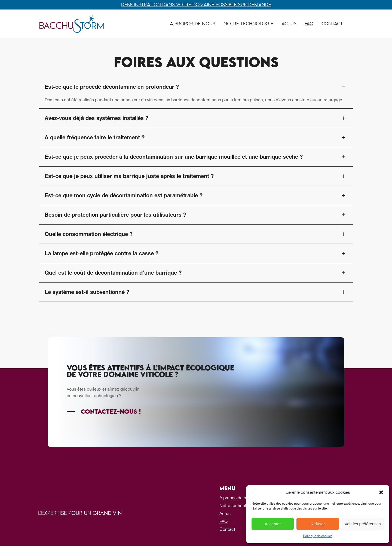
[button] (381, 492)
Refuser (318, 524)
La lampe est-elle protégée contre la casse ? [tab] (196, 253)
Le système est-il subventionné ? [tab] (196, 292)
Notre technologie (248, 24)
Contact (332, 24)
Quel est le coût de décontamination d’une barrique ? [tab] (196, 273)
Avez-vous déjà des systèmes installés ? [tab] (196, 118)
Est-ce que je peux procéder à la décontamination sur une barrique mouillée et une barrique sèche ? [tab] (196, 157)
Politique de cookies (318, 536)
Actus (289, 24)
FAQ (309, 24)
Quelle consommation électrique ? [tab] (196, 234)
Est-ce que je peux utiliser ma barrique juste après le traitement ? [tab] (196, 176)
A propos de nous (193, 24)
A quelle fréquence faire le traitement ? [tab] (196, 137)
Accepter (273, 524)
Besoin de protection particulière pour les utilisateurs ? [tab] (196, 215)
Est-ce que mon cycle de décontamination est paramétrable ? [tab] (196, 195)
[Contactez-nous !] (104, 412)
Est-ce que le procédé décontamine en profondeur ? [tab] (196, 87)
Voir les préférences (363, 524)
